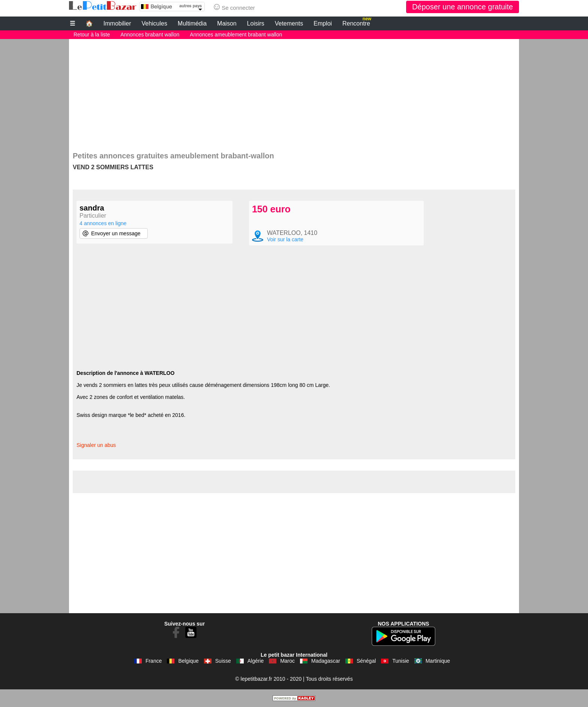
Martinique (438, 661)
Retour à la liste (92, 35)
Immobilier (117, 23)
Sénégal (366, 661)
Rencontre (357, 23)
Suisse (223, 661)
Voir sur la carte (285, 239)
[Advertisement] (294, 92)
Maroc (287, 661)
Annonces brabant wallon (150, 35)
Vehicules (154, 23)
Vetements (289, 23)
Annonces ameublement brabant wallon (236, 35)
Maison (227, 23)
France (154, 661)
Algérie (256, 661)
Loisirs (256, 23)
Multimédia (192, 23)
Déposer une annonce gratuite (463, 7)
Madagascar (326, 661)
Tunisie (401, 661)
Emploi (323, 23)
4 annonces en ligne (103, 223)
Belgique (188, 661)
